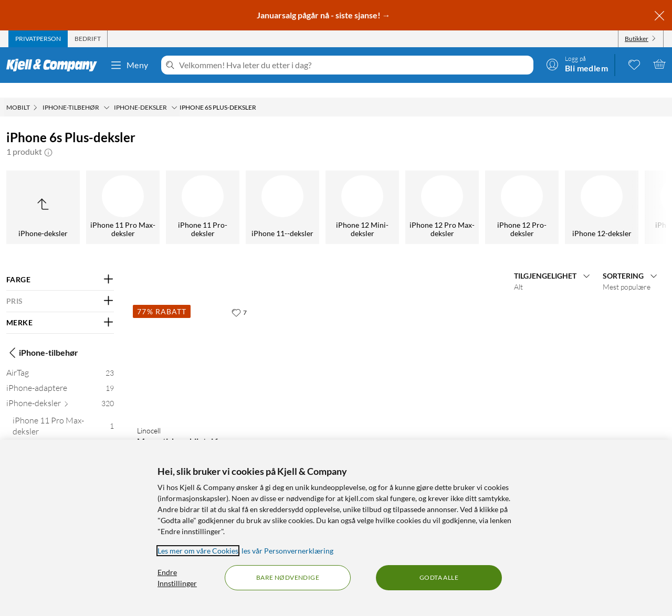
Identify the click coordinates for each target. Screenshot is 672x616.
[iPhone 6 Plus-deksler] (176, 193)
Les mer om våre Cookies (198, 551)
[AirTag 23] (60, 360)
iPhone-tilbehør (42, 338)
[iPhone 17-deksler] (97, 193)
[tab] (38, 39)
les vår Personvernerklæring (287, 551)
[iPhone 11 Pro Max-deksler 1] (63, 413)
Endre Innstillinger (177, 578)
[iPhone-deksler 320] (60, 391)
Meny (129, 65)
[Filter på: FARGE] (60, 265)
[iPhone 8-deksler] (575, 193)
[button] (48, 137)
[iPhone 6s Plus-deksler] (336, 193)
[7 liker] (239, 298)
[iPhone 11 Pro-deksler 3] (63, 434)
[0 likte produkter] (634, 64)
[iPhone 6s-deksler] (416, 193)
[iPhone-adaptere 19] (60, 375)
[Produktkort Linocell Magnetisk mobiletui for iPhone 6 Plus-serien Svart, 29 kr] (194, 345)
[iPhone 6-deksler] (256, 193)
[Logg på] (577, 64)
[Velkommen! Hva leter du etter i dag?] (354, 65)
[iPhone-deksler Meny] (174, 93)
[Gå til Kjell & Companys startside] (55, 65)
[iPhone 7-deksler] (496, 193)
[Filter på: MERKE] (60, 308)
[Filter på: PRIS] (60, 286)
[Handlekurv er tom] (659, 64)
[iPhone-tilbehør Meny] (107, 93)
